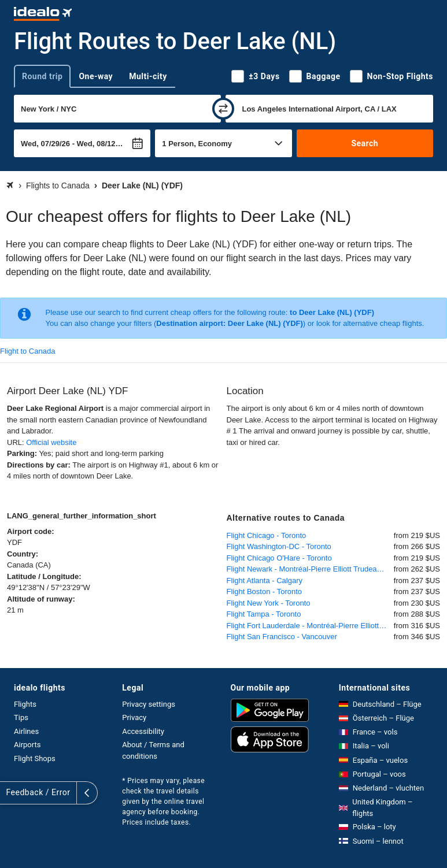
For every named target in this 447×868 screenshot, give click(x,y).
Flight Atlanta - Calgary (265, 580)
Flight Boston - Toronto (265, 591)
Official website (51, 442)
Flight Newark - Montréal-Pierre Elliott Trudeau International (310, 569)
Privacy (134, 717)
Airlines (26, 731)
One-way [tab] (96, 76)
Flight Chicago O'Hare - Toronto (279, 558)
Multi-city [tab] (148, 76)
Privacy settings (149, 704)
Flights (25, 704)
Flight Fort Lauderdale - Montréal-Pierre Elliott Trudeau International (310, 626)
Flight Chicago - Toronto (267, 535)
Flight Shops (35, 758)
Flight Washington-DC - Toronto (279, 546)
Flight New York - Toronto (269, 603)
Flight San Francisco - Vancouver (282, 637)
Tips (21, 717)
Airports (27, 745)
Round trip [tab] (42, 76)
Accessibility (143, 731)
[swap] (223, 109)
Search (365, 143)
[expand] (10, 793)
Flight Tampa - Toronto (264, 614)
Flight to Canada (27, 351)
